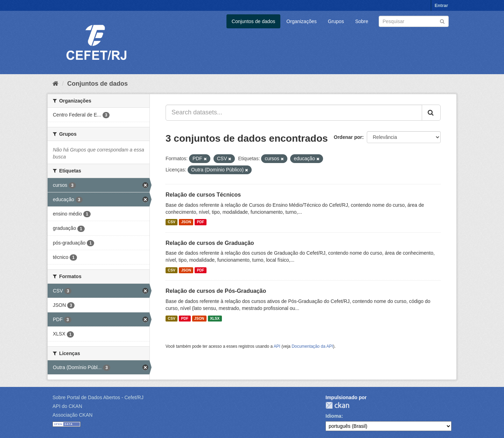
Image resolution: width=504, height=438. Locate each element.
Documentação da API (312, 346)
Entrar (441, 5)
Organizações (301, 21)
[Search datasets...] (294, 113)
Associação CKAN (72, 415)
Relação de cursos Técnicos (203, 195)
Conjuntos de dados (254, 21)
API (277, 346)
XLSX (215, 318)
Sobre (362, 21)
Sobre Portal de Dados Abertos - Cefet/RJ (98, 397)
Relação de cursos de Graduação (210, 243)
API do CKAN (67, 406)
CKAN (337, 405)
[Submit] (442, 21)
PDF (200, 222)
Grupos (336, 21)
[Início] (55, 84)
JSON (186, 222)
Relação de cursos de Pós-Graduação (216, 291)
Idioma (333, 416)
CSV (171, 222)
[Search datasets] (414, 21)
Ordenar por (348, 137)
